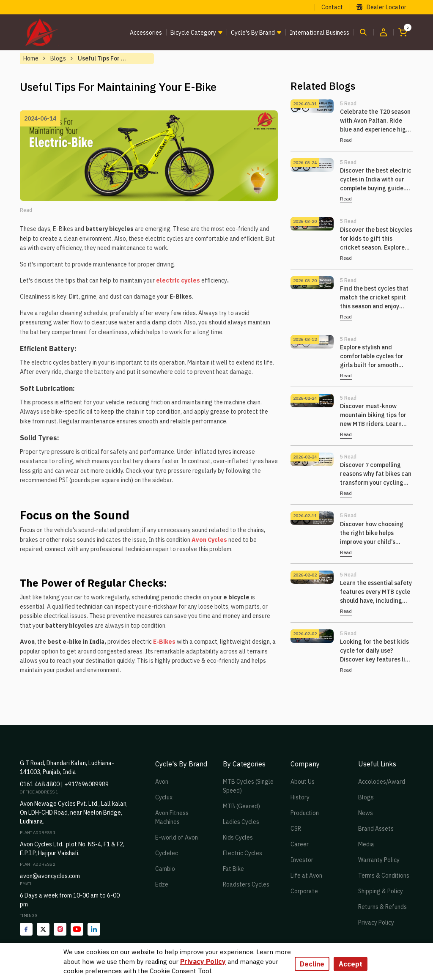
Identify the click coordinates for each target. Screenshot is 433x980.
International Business (319, 33)
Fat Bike (233, 869)
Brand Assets (376, 829)
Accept (351, 964)
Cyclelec (167, 853)
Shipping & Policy (381, 891)
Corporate (304, 891)
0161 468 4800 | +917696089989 (64, 784)
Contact (332, 7)
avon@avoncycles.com (50, 876)
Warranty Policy (379, 860)
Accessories (146, 33)
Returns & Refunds (382, 907)
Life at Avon (306, 876)
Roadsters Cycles (246, 884)
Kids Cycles (238, 837)
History (300, 797)
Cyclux (164, 797)
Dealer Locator (381, 7)
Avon (162, 782)
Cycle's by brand (253, 33)
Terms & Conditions (384, 876)
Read (346, 140)
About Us (303, 782)
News (366, 813)
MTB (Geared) (241, 806)
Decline (312, 964)
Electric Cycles (243, 853)
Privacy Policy (376, 922)
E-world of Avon (177, 837)
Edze (162, 884)
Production (305, 813)
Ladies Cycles (241, 822)
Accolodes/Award (382, 782)
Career (300, 844)
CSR (296, 829)
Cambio (165, 869)
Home (31, 58)
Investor (302, 860)
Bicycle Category (193, 33)
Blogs (58, 58)
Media (366, 844)
